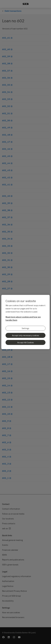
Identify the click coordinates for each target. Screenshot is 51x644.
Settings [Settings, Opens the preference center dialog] (25, 328)
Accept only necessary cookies (26, 335)
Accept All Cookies (26, 342)
